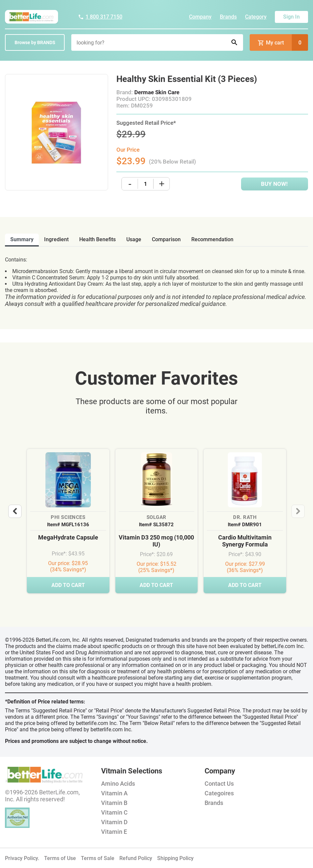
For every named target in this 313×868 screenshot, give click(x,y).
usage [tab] (134, 239)
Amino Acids (118, 784)
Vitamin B (114, 803)
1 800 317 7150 (100, 17)
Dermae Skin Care (157, 92)
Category (256, 17)
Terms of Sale (98, 858)
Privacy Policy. (22, 858)
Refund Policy (136, 858)
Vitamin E (114, 832)
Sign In (291, 17)
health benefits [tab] (97, 239)
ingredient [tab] (56, 239)
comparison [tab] (166, 239)
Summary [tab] (22, 239)
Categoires (219, 793)
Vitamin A (114, 793)
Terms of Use (60, 858)
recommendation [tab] (212, 239)
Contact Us (219, 784)
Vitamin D (114, 822)
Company (200, 17)
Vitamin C (114, 812)
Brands (228, 17)
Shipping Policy (175, 858)
